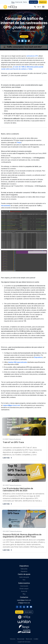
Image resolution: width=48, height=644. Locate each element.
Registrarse (43, 2)
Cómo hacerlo (24, 586)
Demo (25, 2)
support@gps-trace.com (12, 405)
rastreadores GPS (32, 56)
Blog (13, 2)
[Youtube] (31, 607)
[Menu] (43, 7)
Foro (24, 580)
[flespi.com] (24, 626)
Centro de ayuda (24, 577)
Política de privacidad (21, 639)
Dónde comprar (24, 589)
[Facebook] (17, 607)
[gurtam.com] (24, 622)
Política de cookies (29, 639)
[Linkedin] (24, 607)
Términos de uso (13, 639)
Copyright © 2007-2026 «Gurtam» (24, 642)
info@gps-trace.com (24, 603)
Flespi (19, 142)
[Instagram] (28, 607)
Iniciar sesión (33, 2)
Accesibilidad (36, 639)
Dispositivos (38, 357)
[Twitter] (21, 607)
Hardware (24, 37)
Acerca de (19, 2)
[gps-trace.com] (10, 7)
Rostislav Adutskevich (28, 31)
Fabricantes (24, 569)
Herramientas (6, 206)
